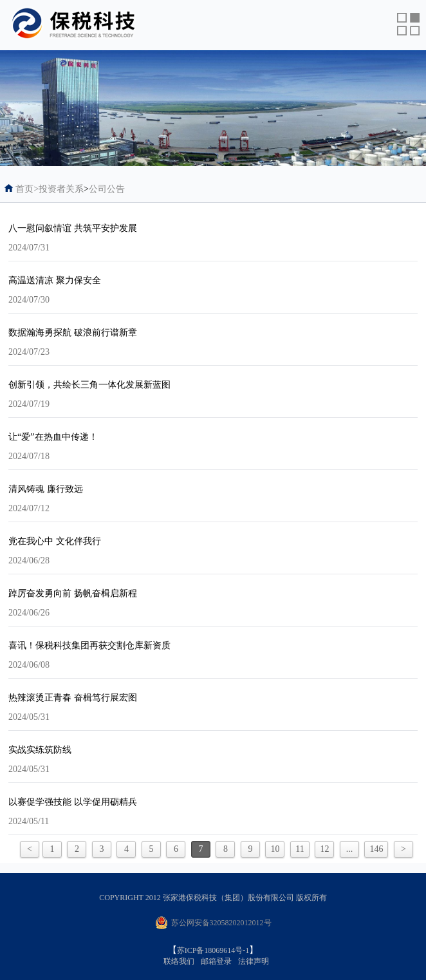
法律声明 (254, 961)
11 (300, 849)
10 (275, 849)
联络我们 (179, 961)
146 (376, 849)
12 (324, 849)
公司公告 (107, 189)
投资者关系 (61, 189)
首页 (27, 189)
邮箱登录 (216, 961)
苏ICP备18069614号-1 (213, 950)
